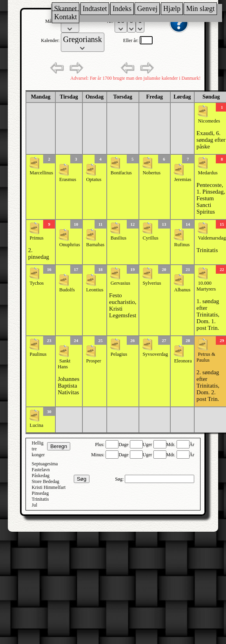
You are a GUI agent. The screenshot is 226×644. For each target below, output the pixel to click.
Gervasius (120, 283)
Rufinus (182, 245)
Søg (82, 479)
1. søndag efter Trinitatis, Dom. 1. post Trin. (208, 315)
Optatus (94, 179)
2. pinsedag (39, 253)
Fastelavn (41, 470)
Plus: (100, 445)
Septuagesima (45, 464)
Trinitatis (207, 250)
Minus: (98, 455)
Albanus (182, 290)
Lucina (37, 425)
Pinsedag (40, 493)
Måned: (53, 21)
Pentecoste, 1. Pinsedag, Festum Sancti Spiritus (211, 198)
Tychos (37, 283)
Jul (35, 505)
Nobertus (151, 173)
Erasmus (68, 179)
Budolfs (67, 290)
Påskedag (41, 476)
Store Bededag (46, 481)
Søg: (120, 479)
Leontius (95, 290)
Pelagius (119, 354)
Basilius (118, 238)
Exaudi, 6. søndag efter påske (211, 140)
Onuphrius (70, 245)
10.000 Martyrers (206, 286)
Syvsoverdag (155, 354)
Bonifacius (121, 173)
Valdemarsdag (212, 238)
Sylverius (152, 283)
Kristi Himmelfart (49, 487)
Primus (37, 238)
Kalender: (51, 40)
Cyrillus (150, 238)
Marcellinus (42, 173)
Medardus (208, 173)
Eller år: (131, 40)
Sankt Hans (64, 364)
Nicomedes (209, 121)
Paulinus (38, 354)
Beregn (59, 446)
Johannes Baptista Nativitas (68, 386)
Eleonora (183, 361)
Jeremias (183, 179)
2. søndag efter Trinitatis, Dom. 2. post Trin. (208, 386)
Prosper (94, 361)
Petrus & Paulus (206, 357)
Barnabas (96, 245)
